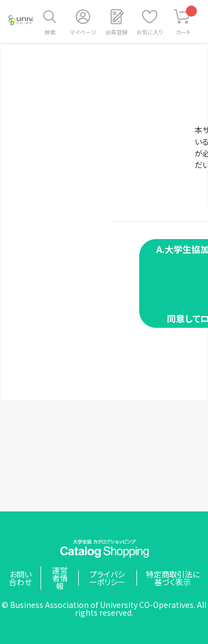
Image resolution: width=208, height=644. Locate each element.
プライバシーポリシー (107, 578)
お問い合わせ (20, 578)
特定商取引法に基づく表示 (173, 578)
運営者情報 (60, 578)
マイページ (83, 32)
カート (187, 21)
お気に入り (150, 32)
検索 (50, 32)
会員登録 (116, 32)
